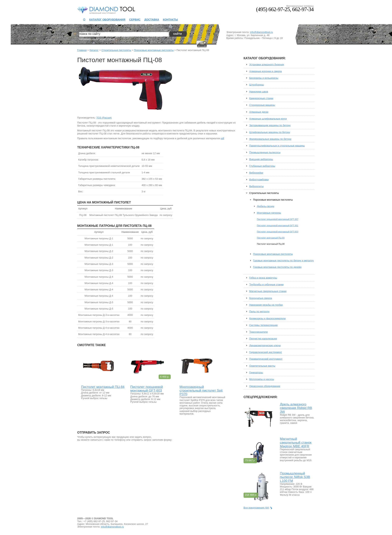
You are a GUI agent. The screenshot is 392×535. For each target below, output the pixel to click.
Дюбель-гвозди (266, 206)
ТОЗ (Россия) (104, 118)
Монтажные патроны (269, 213)
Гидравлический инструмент (266, 352)
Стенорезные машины (262, 105)
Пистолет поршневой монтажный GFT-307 (278, 219)
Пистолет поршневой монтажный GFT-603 (147, 389)
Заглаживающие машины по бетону (270, 125)
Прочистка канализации (263, 339)
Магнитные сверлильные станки (268, 291)
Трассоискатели (258, 332)
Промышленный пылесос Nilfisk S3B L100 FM (295, 477)
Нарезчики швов (259, 92)
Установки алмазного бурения (267, 65)
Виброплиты (256, 186)
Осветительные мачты (262, 366)
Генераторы (256, 373)
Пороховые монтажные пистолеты (154, 50)
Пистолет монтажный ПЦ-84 (103, 387)
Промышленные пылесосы (265, 152)
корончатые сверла (104, 39)
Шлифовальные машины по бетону (270, 132)
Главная (82, 50)
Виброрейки (256, 173)
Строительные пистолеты (116, 50)
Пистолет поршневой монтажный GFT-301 (278, 226)
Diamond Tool (96, 10)
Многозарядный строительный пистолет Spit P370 (201, 391)
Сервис (135, 20)
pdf (222, 138)
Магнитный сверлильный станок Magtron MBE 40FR (296, 442)
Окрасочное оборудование (265, 386)
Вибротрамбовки (259, 180)
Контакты (170, 20)
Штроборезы (257, 85)
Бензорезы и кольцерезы (264, 78)
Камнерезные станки (261, 98)
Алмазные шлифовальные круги (268, 119)
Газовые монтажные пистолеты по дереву (277, 267)
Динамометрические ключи (265, 346)
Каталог (94, 50)
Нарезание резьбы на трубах (266, 305)
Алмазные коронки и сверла (266, 71)
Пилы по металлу (259, 312)
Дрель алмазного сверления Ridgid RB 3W (296, 408)
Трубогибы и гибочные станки (266, 285)
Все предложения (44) (256, 508)
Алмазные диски (259, 112)
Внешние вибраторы (261, 159)
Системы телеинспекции (263, 325)
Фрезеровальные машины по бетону (270, 139)
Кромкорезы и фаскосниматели (267, 319)
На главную (84, 20)
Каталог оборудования (107, 20)
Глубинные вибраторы (262, 166)
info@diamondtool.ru (262, 32)
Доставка (152, 20)
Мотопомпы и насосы (262, 379)
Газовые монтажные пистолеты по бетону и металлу (283, 261)
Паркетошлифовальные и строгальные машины (277, 146)
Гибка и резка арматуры (263, 278)
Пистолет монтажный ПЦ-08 (271, 244)
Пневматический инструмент (266, 359)
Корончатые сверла (261, 298)
